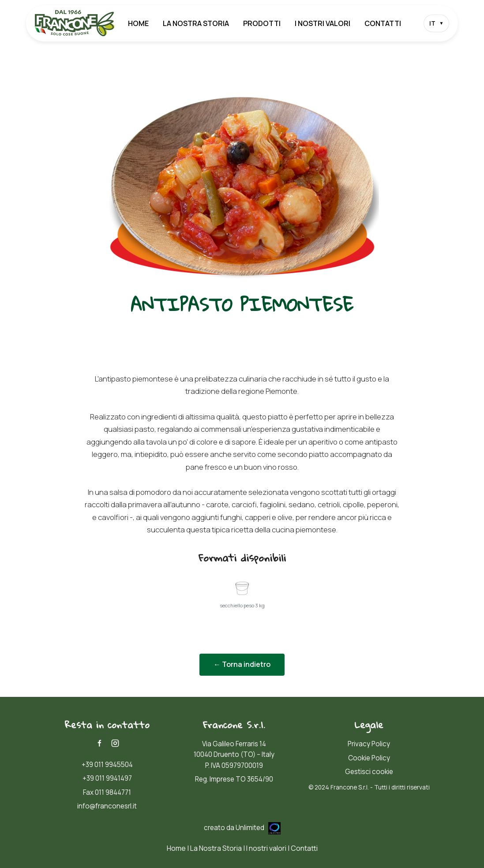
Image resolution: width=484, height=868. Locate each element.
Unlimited (258, 828)
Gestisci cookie (369, 772)
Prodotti (262, 23)
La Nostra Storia (196, 23)
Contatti (383, 23)
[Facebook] (99, 743)
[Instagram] (115, 743)
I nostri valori (323, 23)
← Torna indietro (242, 664)
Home (138, 23)
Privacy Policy (369, 744)
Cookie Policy (369, 758)
